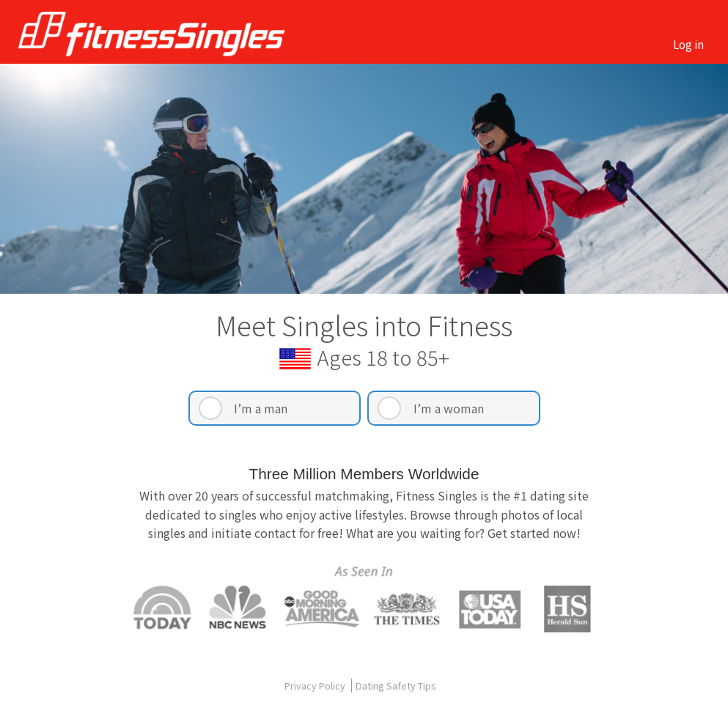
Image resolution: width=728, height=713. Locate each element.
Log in (688, 44)
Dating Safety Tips (396, 686)
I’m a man (261, 408)
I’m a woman (449, 408)
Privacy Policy (316, 686)
